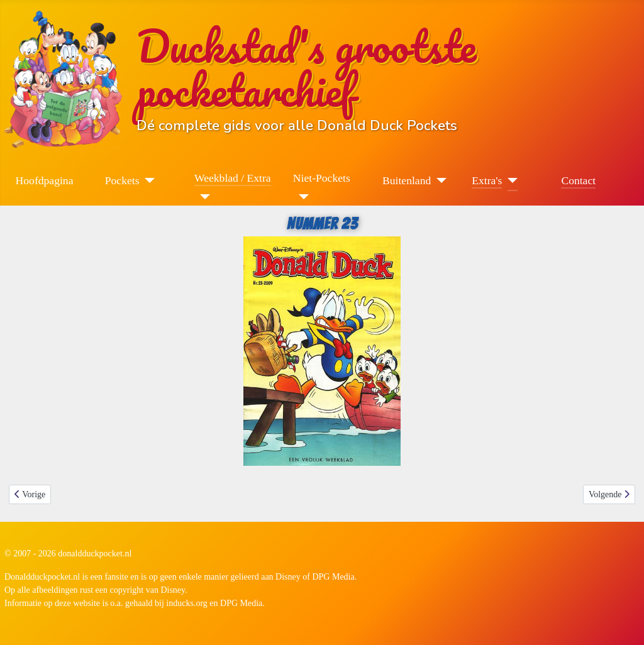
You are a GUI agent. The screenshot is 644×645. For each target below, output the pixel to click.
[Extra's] (510, 180)
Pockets (122, 180)
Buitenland (407, 180)
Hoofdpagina (45, 180)
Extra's (487, 180)
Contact (578, 180)
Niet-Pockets (322, 178)
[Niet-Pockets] (301, 197)
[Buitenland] (439, 180)
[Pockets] (147, 180)
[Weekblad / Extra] (202, 197)
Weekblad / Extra (233, 178)
